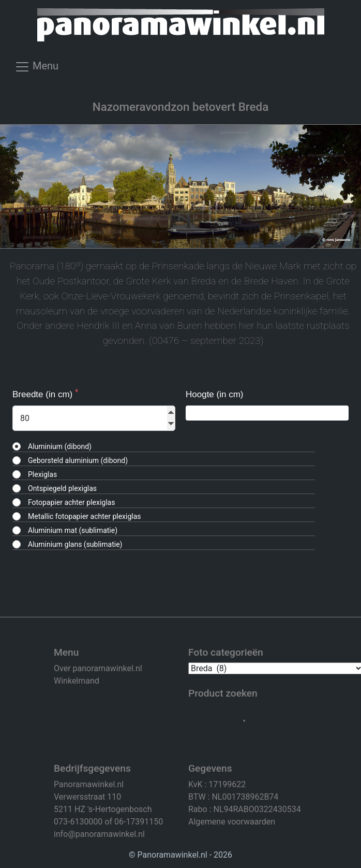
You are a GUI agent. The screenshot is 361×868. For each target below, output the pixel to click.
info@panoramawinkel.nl (99, 834)
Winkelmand (77, 681)
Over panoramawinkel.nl (98, 668)
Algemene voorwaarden (232, 822)
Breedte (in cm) (44, 394)
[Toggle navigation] (36, 70)
